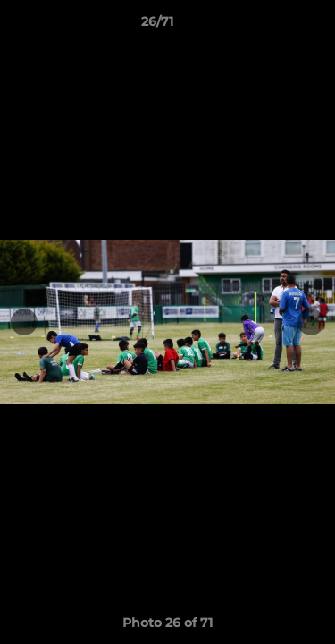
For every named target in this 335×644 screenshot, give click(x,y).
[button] (271, 26)
